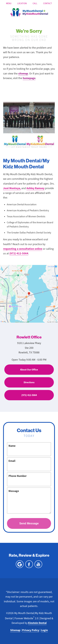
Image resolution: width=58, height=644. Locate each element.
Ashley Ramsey (35, 191)
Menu (9, 4)
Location (22, 4)
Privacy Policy (31, 630)
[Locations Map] (29, 294)
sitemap (23, 74)
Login (44, 630)
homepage (29, 78)
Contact (48, 4)
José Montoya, (12, 191)
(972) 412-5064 (19, 256)
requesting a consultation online (23, 251)
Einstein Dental (37, 623)
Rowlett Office (29, 337)
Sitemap (15, 630)
